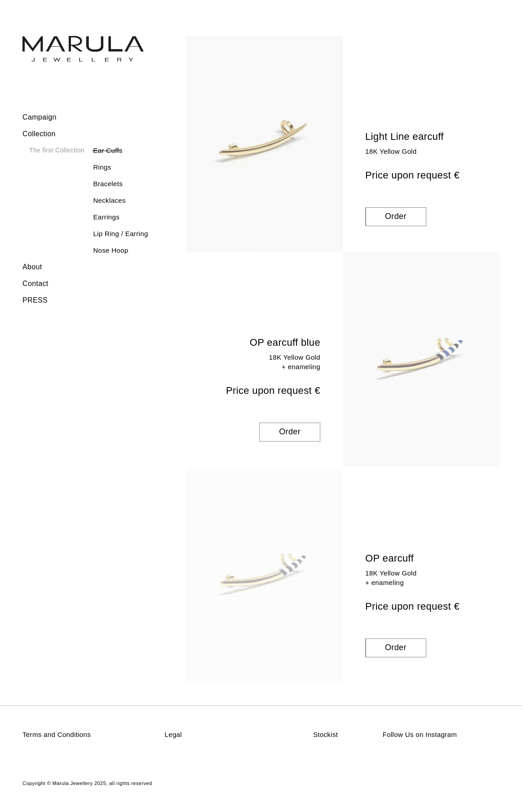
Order (396, 216)
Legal (173, 734)
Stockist (325, 734)
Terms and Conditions (57, 734)
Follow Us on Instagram (420, 734)
